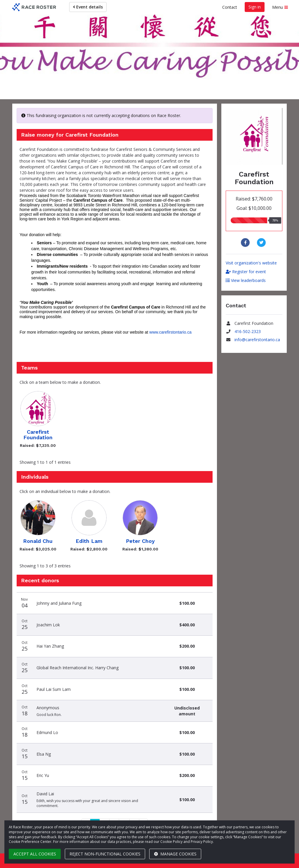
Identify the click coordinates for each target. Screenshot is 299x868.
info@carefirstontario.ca (257, 340)
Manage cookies (175, 854)
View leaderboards (246, 280)
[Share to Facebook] (246, 243)
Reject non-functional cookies (105, 854)
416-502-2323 (248, 331)
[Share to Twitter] (262, 243)
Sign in (255, 7)
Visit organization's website (251, 263)
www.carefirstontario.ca (170, 332)
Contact (230, 7)
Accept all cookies (35, 854)
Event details (88, 7)
